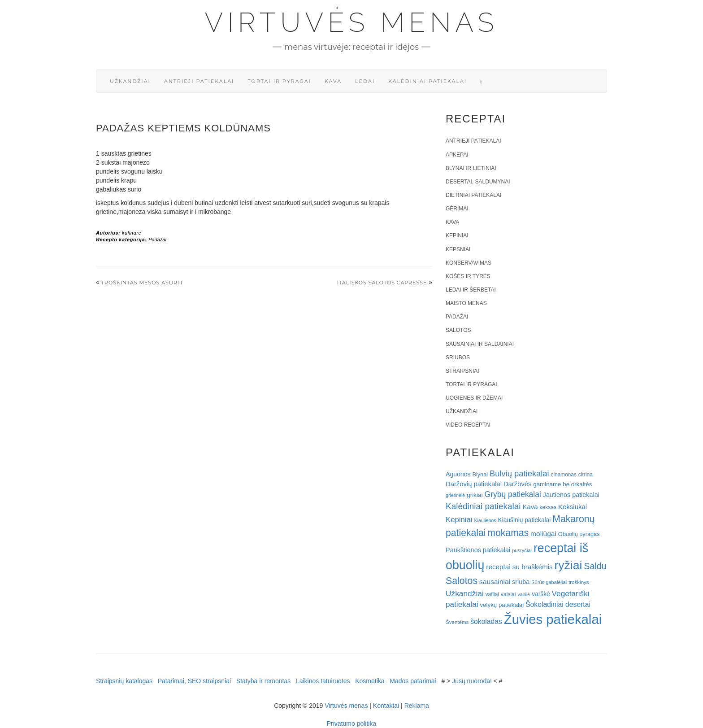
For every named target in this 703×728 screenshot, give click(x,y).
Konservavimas (469, 263)
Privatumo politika (352, 724)
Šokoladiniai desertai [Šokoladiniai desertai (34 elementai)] (558, 604)
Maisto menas (466, 303)
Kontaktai (386, 706)
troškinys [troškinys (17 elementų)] (579, 582)
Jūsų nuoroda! (472, 681)
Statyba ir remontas (263, 681)
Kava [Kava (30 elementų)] (530, 507)
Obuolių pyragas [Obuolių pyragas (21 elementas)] (579, 534)
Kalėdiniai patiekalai (427, 81)
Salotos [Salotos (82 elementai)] (462, 581)
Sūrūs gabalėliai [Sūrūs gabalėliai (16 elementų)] (549, 582)
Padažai (157, 240)
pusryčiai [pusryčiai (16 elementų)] (522, 550)
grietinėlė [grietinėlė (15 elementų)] (455, 495)
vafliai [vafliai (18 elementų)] (492, 594)
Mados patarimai (413, 681)
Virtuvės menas (352, 22)
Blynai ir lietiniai (471, 168)
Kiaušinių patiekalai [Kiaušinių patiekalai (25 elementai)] (525, 520)
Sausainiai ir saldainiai (480, 344)
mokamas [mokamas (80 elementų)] (508, 533)
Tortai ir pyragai (279, 81)
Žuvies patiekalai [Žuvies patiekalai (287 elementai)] (553, 619)
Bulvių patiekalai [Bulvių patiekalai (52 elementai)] (519, 473)
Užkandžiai (130, 81)
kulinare (132, 233)
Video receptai (468, 425)
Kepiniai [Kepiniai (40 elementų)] (459, 520)
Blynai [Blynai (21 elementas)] (480, 474)
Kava (333, 81)
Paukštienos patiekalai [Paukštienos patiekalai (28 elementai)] (478, 550)
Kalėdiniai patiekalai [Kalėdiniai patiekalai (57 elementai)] (483, 506)
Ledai (365, 81)
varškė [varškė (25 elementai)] (541, 594)
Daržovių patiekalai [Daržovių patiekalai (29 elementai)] (474, 484)
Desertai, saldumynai (478, 182)
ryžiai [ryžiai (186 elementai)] (568, 565)
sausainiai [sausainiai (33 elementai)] (495, 582)
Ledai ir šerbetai (471, 290)
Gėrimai (457, 209)
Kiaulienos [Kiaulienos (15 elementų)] (485, 520)
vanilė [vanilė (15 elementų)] (524, 594)
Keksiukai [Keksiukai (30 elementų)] (573, 507)
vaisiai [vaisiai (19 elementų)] (508, 594)
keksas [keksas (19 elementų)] (548, 507)
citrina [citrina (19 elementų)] (586, 475)
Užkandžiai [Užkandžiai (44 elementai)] (465, 593)
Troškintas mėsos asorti (142, 283)
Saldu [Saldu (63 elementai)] (595, 566)
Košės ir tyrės (468, 276)
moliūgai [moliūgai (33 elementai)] (543, 534)
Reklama (417, 706)
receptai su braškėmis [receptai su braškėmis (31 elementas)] (519, 567)
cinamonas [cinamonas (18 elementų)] (564, 475)
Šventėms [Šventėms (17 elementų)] (457, 622)
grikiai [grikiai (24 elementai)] (475, 495)
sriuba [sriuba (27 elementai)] (521, 582)
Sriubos (458, 357)
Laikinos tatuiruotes (323, 681)
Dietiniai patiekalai (473, 195)
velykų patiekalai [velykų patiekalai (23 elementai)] (502, 605)
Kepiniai (457, 235)
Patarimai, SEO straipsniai (194, 681)
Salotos (458, 330)
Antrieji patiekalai (199, 81)
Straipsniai (462, 371)
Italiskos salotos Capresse (382, 283)
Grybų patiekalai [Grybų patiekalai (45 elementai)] (513, 494)
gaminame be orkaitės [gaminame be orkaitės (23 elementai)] (562, 484)
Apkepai (457, 155)
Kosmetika (370, 681)
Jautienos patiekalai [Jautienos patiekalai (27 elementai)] (571, 495)
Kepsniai (458, 249)
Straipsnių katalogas (124, 681)
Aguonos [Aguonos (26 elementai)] (458, 474)
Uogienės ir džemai (474, 398)
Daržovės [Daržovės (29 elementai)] (518, 484)
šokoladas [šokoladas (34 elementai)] (486, 621)
